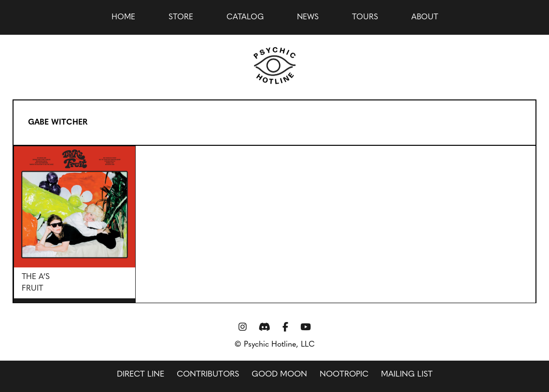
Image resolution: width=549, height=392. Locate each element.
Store (181, 17)
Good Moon (279, 375)
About (425, 17)
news (308, 17)
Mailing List (407, 375)
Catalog (245, 17)
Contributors (208, 375)
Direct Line (141, 375)
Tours (365, 17)
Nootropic (344, 375)
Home (123, 17)
